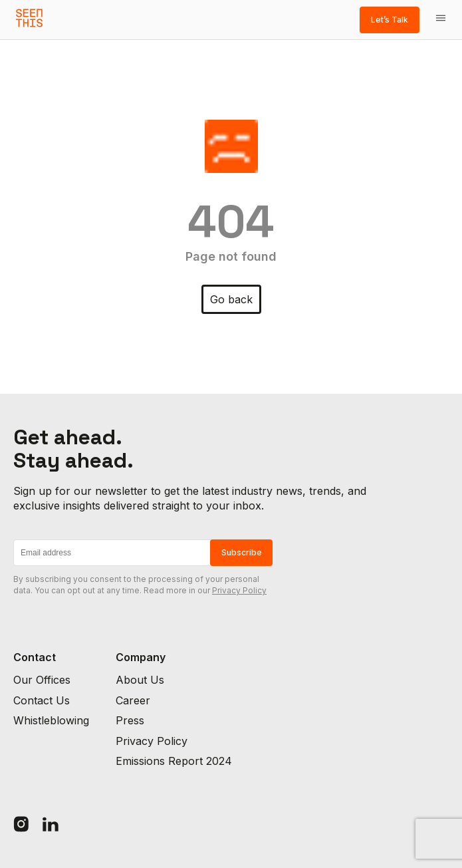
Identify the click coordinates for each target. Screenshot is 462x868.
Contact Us (42, 700)
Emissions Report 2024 (174, 761)
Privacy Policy (239, 590)
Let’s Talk (390, 20)
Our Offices (42, 680)
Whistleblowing (51, 720)
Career (133, 700)
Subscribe (242, 552)
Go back (231, 299)
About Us (140, 680)
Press (130, 720)
